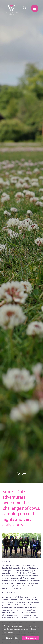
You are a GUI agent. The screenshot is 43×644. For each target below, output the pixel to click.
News (21, 473)
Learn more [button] (9, 632)
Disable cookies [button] (12, 638)
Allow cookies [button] (31, 638)
